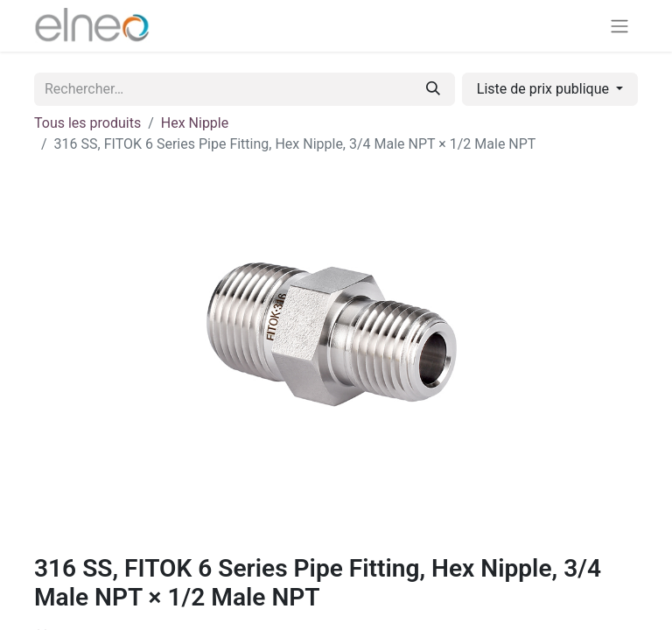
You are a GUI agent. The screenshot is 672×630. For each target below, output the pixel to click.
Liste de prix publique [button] (545, 89)
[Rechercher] (433, 89)
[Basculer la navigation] (619, 26)
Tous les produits (87, 123)
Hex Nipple (195, 123)
